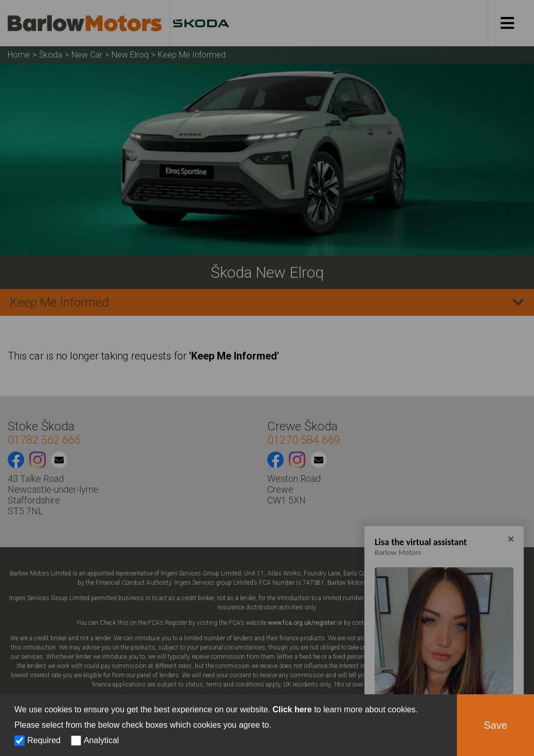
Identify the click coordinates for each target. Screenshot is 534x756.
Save (495, 725)
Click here (292, 709)
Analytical (101, 740)
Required (44, 740)
